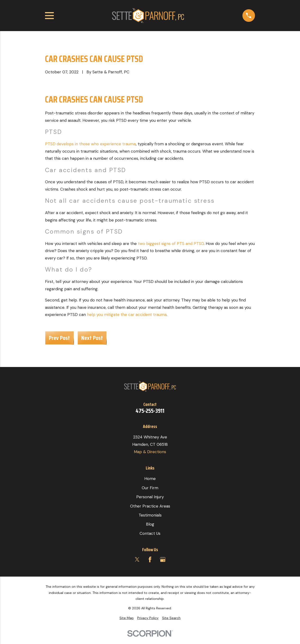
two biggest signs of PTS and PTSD (171, 244)
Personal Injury (150, 497)
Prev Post (59, 338)
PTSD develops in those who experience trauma (90, 144)
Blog (150, 524)
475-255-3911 (150, 411)
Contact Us (150, 533)
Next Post (92, 338)
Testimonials (150, 515)
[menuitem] (127, 618)
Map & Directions (150, 452)
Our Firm (150, 488)
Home (150, 479)
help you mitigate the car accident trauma (127, 315)
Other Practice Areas (150, 506)
